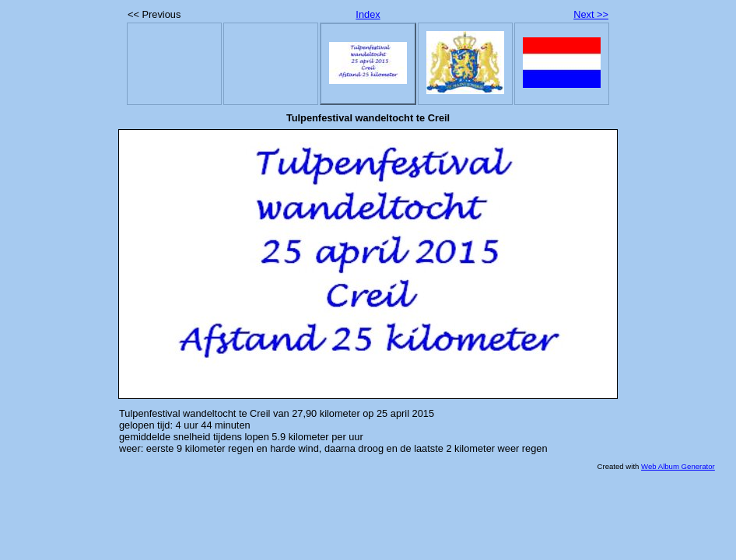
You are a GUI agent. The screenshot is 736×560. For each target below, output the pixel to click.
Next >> (591, 14)
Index (368, 14)
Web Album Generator (678, 466)
